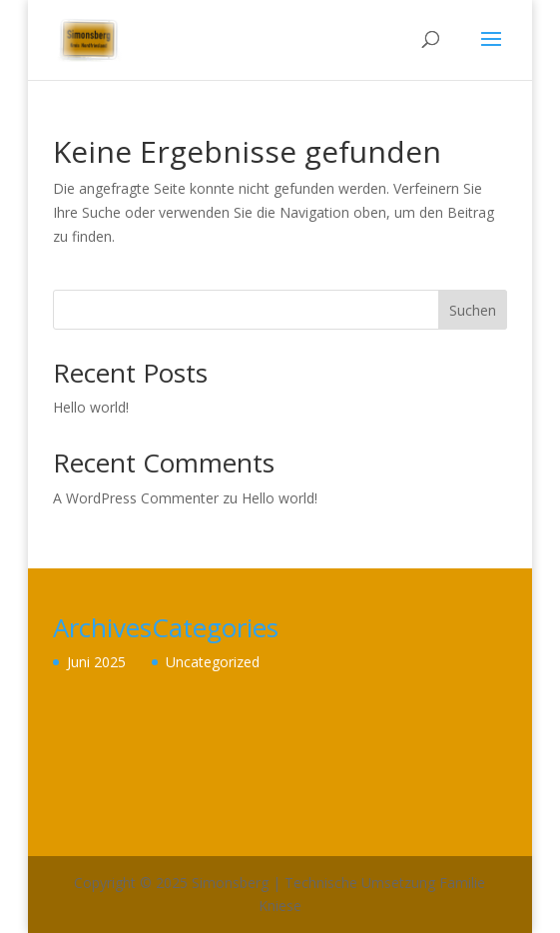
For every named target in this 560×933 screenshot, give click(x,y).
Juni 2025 (96, 662)
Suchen (473, 310)
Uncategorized (213, 662)
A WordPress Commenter (136, 498)
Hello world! (91, 407)
